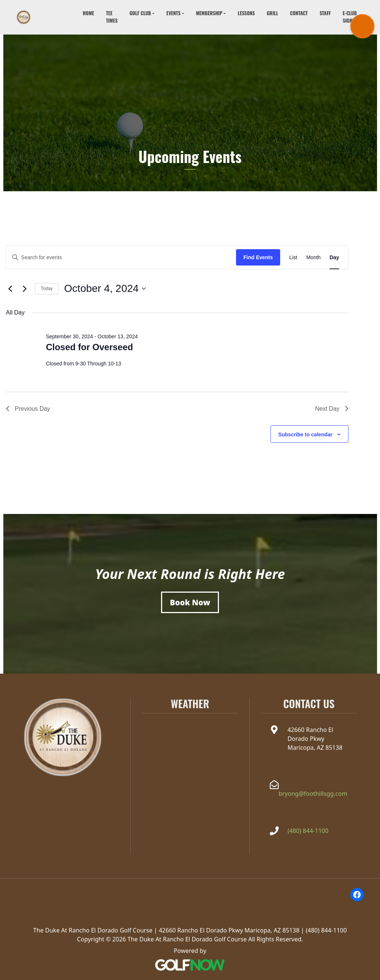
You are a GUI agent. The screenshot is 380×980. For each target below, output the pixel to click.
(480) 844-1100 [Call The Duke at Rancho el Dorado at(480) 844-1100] (308, 831)
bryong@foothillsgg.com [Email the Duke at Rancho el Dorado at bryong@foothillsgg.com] (313, 794)
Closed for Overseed (90, 347)
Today (47, 289)
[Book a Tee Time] (190, 602)
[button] (142, 14)
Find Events (258, 257)
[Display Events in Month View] (313, 258)
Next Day (332, 409)
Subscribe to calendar (305, 434)
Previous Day (28, 409)
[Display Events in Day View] (334, 258)
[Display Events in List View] (293, 258)
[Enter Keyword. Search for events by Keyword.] (121, 258)
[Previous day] (10, 289)
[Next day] (25, 289)
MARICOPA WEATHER (190, 744)
